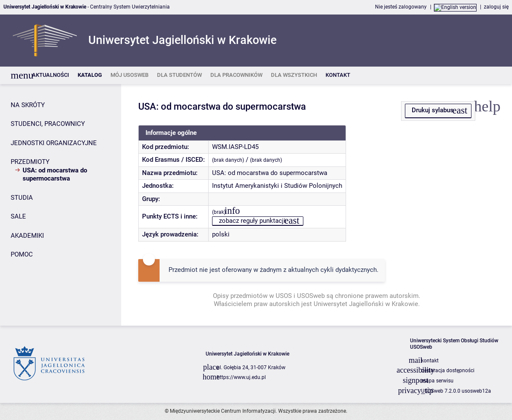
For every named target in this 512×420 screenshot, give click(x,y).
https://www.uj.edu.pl (241, 377)
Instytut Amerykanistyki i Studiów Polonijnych (277, 186)
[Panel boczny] (61, 205)
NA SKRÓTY (28, 105)
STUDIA (22, 198)
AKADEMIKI (27, 236)
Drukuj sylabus (433, 110)
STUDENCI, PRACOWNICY (48, 124)
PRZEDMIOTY (30, 162)
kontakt (430, 361)
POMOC (22, 254)
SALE (18, 216)
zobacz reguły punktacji (252, 221)
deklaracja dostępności (448, 370)
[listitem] (51, 75)
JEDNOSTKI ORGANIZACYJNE (54, 143)
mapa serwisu (437, 381)
